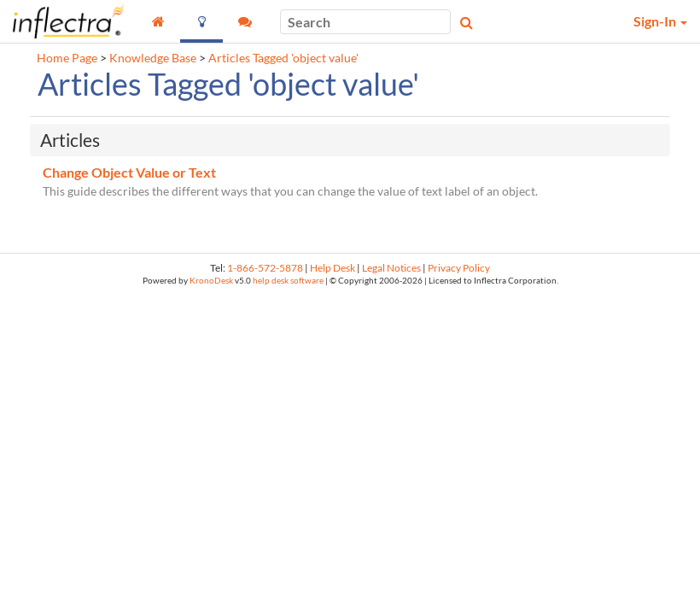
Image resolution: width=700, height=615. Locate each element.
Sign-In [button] (660, 21)
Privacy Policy (459, 268)
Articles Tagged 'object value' (283, 58)
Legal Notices (391, 268)
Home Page (67, 58)
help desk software (288, 281)
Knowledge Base (153, 58)
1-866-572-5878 (265, 268)
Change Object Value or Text (129, 172)
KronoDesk (211, 281)
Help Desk (332, 268)
